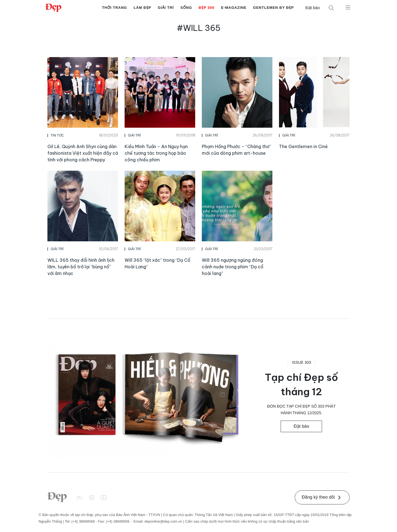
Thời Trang (115, 8)
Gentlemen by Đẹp (273, 8)
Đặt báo (313, 8)
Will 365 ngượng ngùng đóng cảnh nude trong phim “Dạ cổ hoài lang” (233, 267)
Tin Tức (57, 135)
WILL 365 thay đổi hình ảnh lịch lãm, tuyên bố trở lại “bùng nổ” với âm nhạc (81, 267)
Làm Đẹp (143, 8)
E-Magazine (234, 8)
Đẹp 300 (207, 8)
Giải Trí (166, 8)
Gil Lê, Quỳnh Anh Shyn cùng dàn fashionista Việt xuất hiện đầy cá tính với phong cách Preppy (83, 153)
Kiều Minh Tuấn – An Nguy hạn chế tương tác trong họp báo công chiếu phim (156, 153)
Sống (186, 8)
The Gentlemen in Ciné (303, 146)
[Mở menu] (348, 7)
